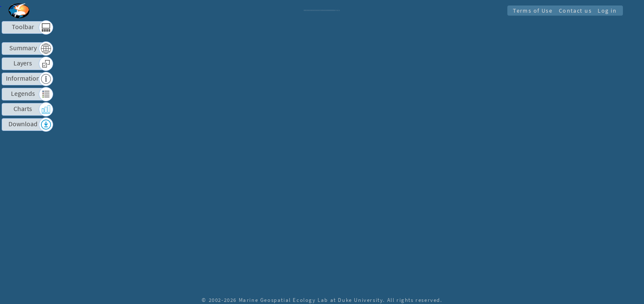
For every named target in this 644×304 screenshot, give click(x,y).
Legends (23, 94)
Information (23, 78)
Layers (23, 63)
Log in (607, 11)
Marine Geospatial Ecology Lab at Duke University (311, 300)
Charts (23, 109)
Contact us (574, 11)
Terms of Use (530, 11)
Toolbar (23, 27)
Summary (23, 48)
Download (23, 124)
